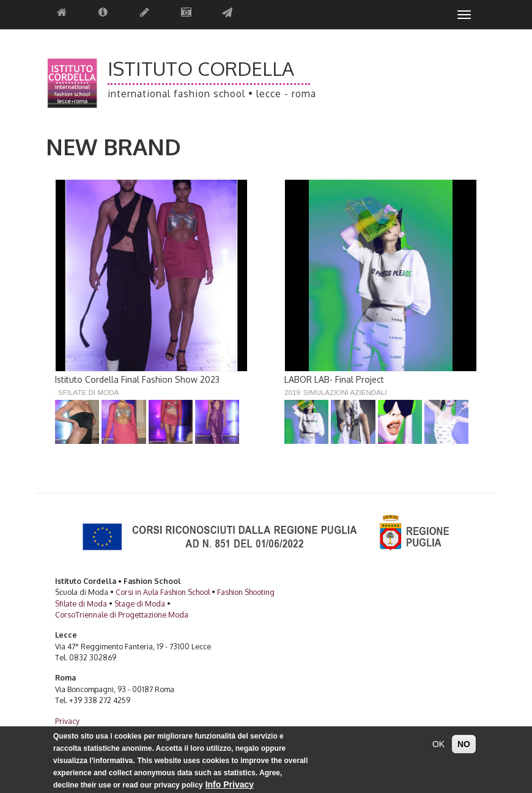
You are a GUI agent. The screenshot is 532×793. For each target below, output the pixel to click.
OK (438, 749)
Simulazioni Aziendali (345, 392)
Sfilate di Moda (88, 392)
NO (464, 749)
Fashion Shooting (246, 592)
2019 (292, 392)
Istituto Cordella (201, 68)
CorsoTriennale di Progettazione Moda (122, 614)
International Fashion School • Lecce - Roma (212, 94)
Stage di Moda (140, 603)
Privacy (67, 721)
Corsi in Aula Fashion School (163, 592)
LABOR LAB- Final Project (334, 379)
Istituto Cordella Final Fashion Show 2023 (137, 379)
